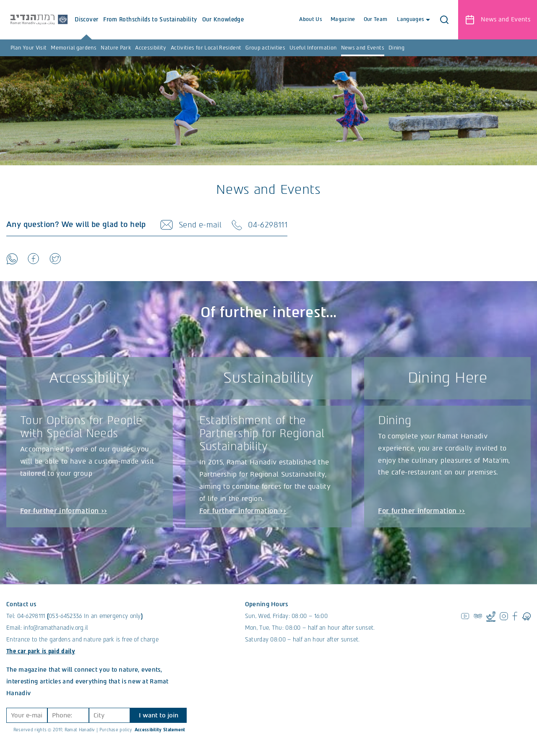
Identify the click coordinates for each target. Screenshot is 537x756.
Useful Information (313, 48)
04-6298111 (31, 617)
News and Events (363, 48)
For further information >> (64, 511)
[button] (444, 20)
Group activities (265, 48)
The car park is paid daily (41, 652)
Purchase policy (116, 730)
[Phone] (68, 716)
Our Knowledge (224, 28)
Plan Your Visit (29, 48)
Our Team (375, 19)
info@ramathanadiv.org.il (56, 628)
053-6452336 (65, 617)
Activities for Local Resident (206, 48)
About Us (311, 19)
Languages (413, 19)
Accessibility (151, 48)
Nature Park (116, 48)
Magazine (343, 19)
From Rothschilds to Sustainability (151, 28)
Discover (88, 28)
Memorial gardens (74, 48)
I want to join (159, 716)
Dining (396, 48)
